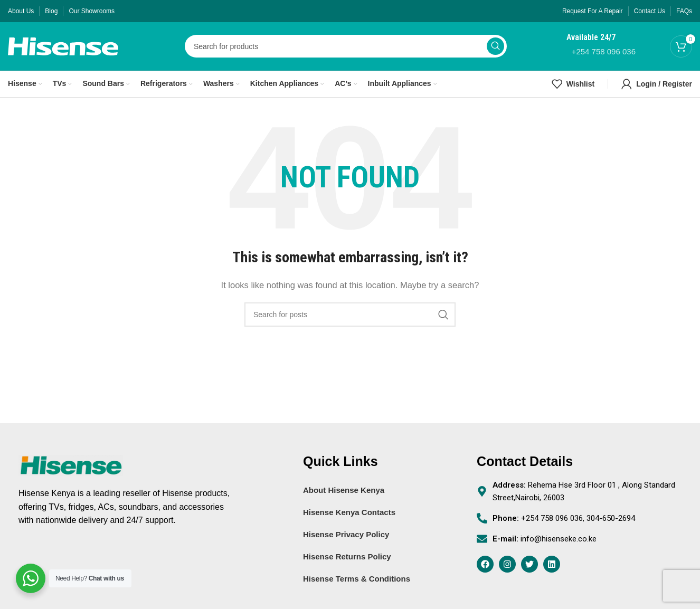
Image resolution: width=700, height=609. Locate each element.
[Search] (346, 50)
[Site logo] (63, 49)
